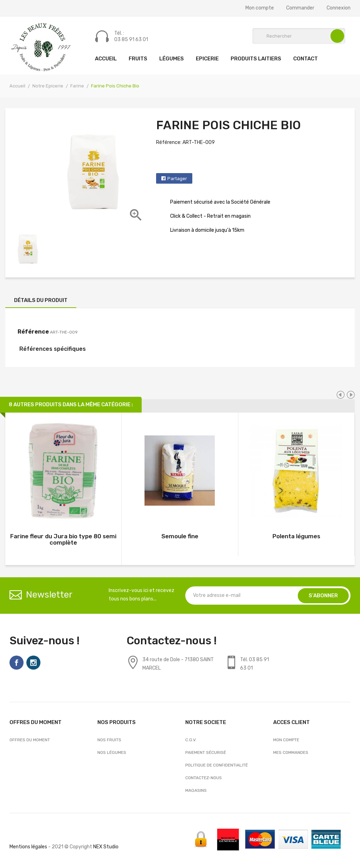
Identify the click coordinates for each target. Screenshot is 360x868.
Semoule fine (180, 536)
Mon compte (260, 8)
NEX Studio (106, 847)
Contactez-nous (204, 778)
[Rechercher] (299, 36)
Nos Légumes (112, 752)
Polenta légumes (296, 536)
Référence (33, 332)
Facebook (17, 663)
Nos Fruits (109, 740)
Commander (300, 8)
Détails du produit (41, 300)
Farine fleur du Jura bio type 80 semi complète (63, 539)
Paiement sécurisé (206, 752)
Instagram (33, 663)
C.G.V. (191, 740)
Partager (177, 179)
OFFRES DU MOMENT (30, 740)
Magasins (196, 790)
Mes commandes (291, 752)
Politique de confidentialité (217, 765)
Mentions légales (28, 847)
